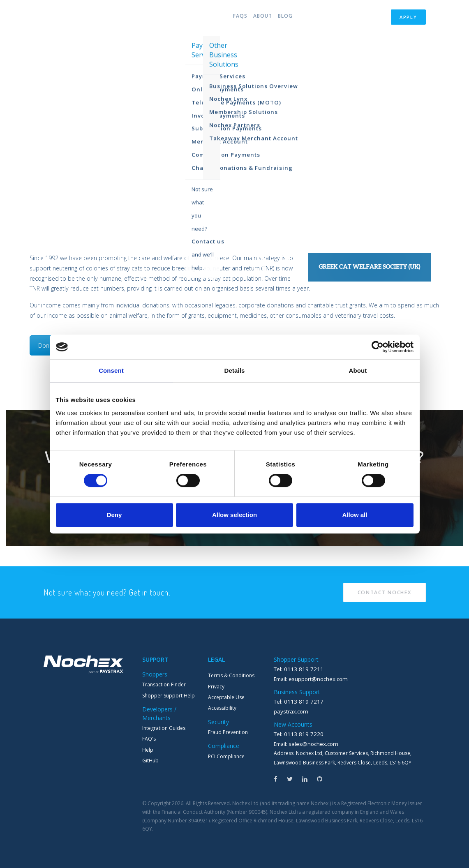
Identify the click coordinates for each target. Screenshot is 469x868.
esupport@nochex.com (316, 678)
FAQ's (149, 739)
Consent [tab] (111, 371)
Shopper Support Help (169, 696)
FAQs (232, 18)
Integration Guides (164, 728)
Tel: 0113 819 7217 (296, 701)
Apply (408, 18)
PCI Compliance (226, 756)
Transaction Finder (164, 684)
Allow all (355, 515)
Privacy (216, 687)
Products (198, 18)
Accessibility (222, 708)
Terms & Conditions (231, 675)
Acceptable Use (226, 697)
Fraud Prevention (228, 732)
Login (372, 18)
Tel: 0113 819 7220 (296, 732)
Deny (114, 515)
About (259, 18)
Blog (285, 18)
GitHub (150, 761)
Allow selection (234, 515)
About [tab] (358, 371)
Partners (330, 18)
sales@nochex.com (311, 742)
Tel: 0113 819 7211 (296, 669)
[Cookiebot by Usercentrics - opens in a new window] (378, 347)
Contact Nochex (385, 592)
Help (148, 750)
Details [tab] (235, 371)
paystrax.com (290, 710)
